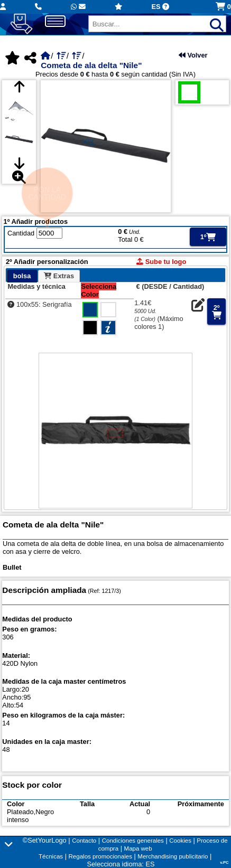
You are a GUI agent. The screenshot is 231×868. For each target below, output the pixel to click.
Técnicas (51, 856)
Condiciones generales (133, 841)
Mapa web (138, 848)
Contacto (84, 841)
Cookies (180, 841)
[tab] (22, 276)
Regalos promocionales (100, 856)
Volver (193, 55)
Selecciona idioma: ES (121, 864)
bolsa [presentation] (22, 276)
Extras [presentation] (59, 276)
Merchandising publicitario (173, 856)
